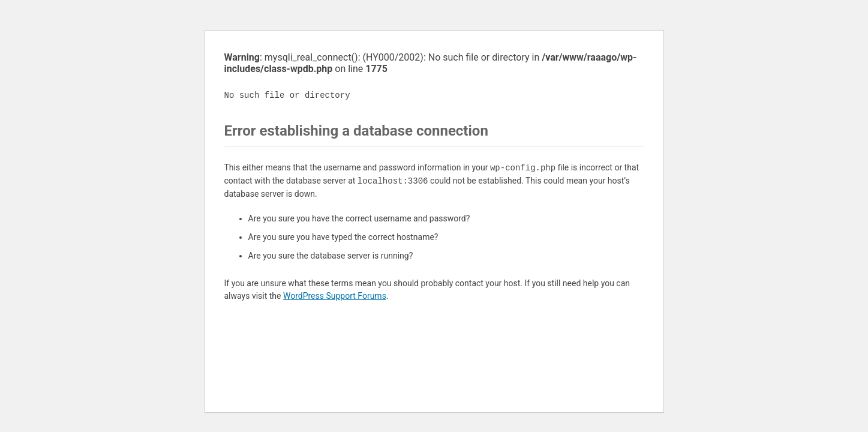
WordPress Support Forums (335, 296)
